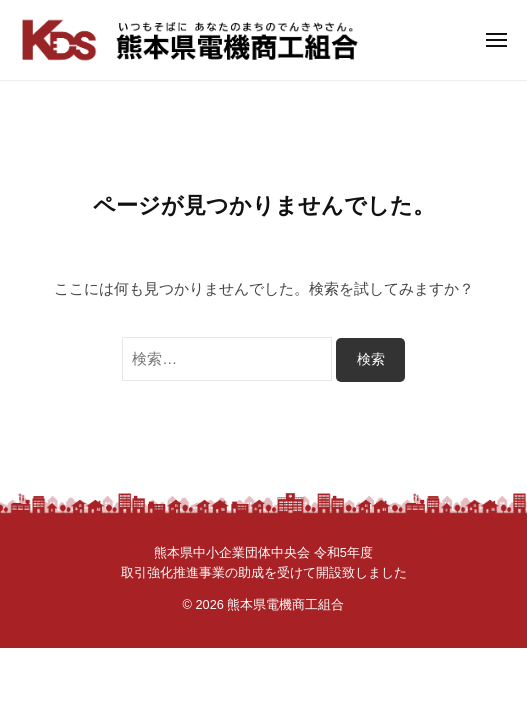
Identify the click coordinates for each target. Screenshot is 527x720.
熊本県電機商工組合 (285, 604)
